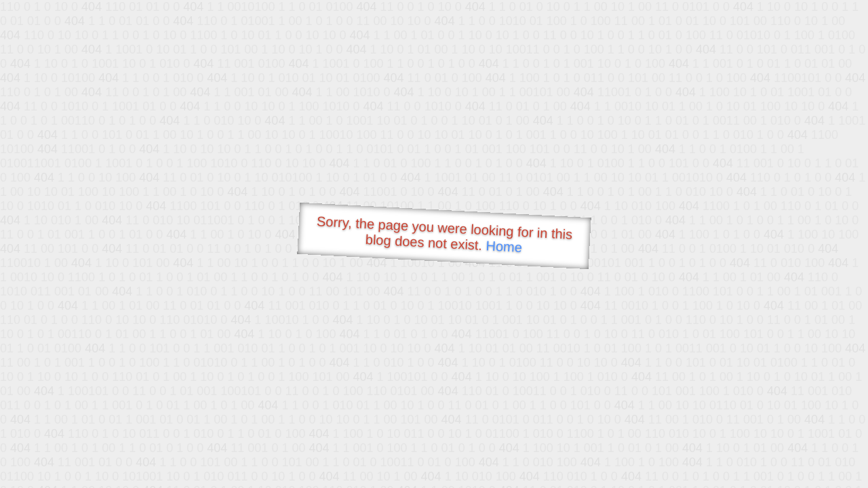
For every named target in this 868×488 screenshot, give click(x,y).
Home (504, 246)
